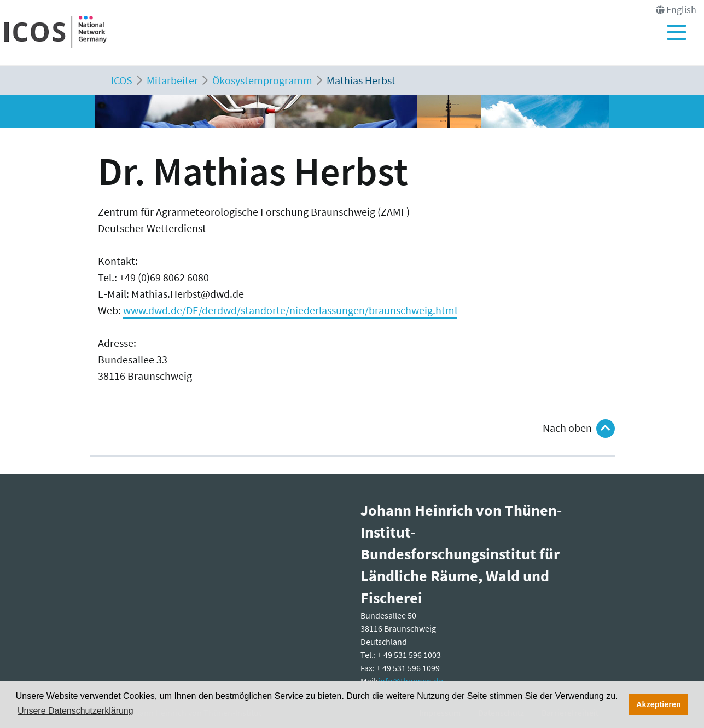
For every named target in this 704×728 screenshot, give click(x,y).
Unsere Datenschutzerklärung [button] (75, 711)
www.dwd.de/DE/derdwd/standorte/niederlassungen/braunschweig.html (290, 310)
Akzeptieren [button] (659, 704)
